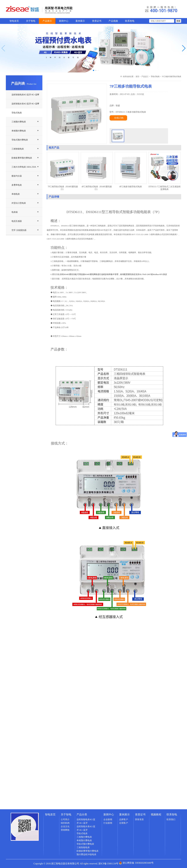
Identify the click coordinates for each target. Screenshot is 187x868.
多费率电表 (17, 185)
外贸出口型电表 (19, 203)
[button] (184, 48)
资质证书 (97, 21)
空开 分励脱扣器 (19, 230)
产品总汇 (145, 77)
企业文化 (65, 826)
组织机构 (65, 823)
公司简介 (65, 819)
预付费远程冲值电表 (86, 854)
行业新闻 (108, 823)
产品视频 (113, 21)
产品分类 (82, 815)
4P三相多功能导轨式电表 (131, 187)
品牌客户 (124, 819)
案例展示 (80, 21)
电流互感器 (17, 221)
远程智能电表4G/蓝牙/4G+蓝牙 (25, 95)
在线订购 (119, 118)
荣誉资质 (139, 819)
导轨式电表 (17, 113)
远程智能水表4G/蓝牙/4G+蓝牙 (25, 104)
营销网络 (65, 830)
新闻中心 (64, 21)
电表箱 (15, 212)
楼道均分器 (17, 176)
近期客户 (124, 823)
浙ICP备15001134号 (108, 864)
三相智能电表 (18, 149)
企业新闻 (108, 819)
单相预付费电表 (19, 131)
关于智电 (31, 21)
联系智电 (130, 21)
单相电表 (16, 194)
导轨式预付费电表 (20, 140)
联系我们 (171, 819)
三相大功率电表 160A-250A (24, 167)
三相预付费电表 (19, 122)
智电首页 (14, 21)
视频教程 (156, 815)
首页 (137, 77)
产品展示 (47, 21)
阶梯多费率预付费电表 (22, 158)
